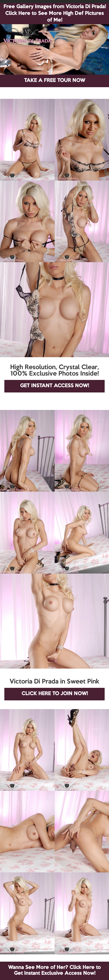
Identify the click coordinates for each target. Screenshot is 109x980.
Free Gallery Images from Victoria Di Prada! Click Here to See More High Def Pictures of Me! (55, 14)
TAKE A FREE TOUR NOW (55, 81)
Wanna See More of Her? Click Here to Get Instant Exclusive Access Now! (54, 971)
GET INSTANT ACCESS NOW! (54, 386)
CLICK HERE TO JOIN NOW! (55, 694)
